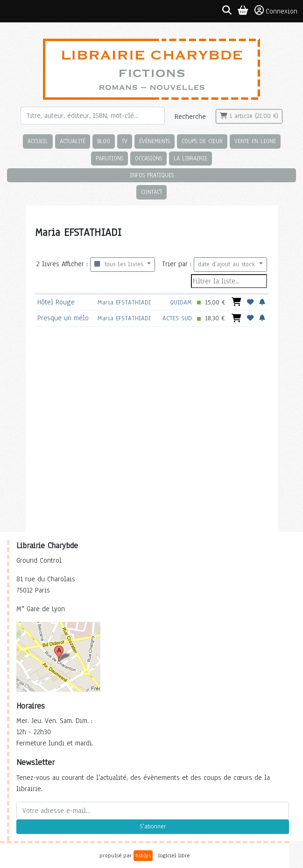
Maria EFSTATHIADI (124, 302)
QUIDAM (181, 302)
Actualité (73, 141)
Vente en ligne (255, 141)
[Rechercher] (93, 116)
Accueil (38, 141)
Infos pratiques (152, 175)
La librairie (190, 158)
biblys (143, 855)
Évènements (155, 141)
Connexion (276, 11)
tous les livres (120, 264)
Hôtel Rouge (56, 302)
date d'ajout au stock (228, 264)
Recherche (190, 117)
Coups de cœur (202, 141)
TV (125, 141)
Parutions (109, 158)
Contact (151, 192)
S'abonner (153, 827)
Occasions (148, 158)
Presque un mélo (63, 318)
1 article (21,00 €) (249, 116)
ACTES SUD (177, 318)
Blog (104, 141)
